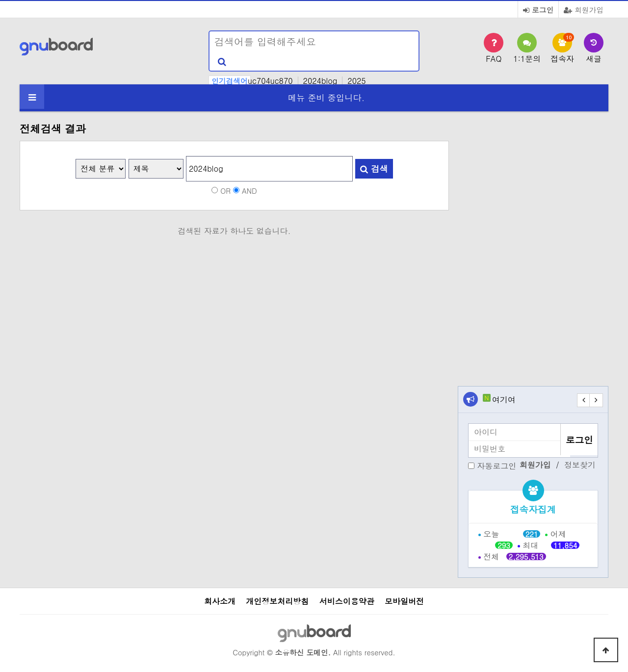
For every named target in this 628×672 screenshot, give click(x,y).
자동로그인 (497, 465)
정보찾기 (580, 465)
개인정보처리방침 (277, 601)
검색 (374, 168)
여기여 (504, 400)
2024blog (320, 81)
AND (249, 190)
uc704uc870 (270, 81)
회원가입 (584, 10)
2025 (356, 81)
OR (225, 190)
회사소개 (220, 601)
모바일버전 (404, 601)
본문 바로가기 (0, 0)
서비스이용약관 (347, 601)
